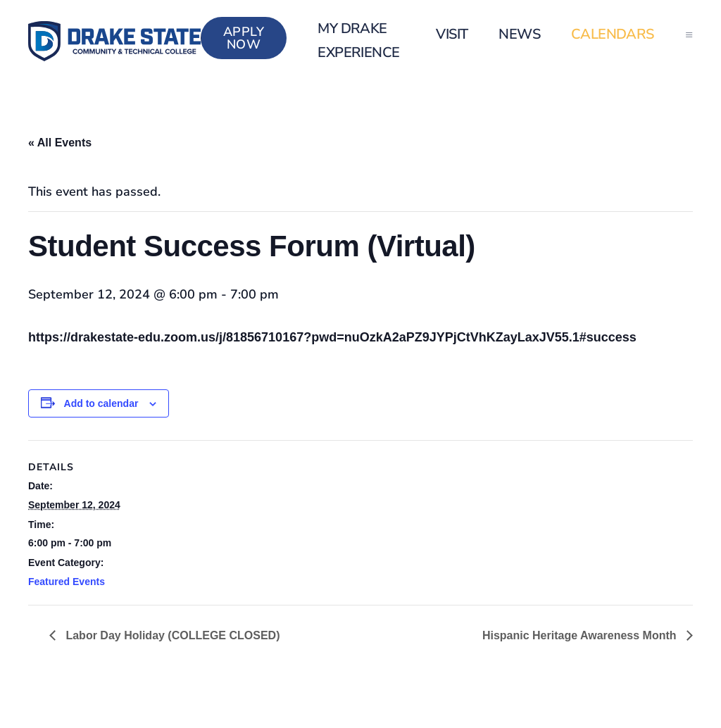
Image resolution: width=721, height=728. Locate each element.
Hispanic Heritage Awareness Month (581, 635)
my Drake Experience (358, 40)
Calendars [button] (613, 34)
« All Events (60, 143)
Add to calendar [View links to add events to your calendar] (101, 403)
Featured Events (67, 582)
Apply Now (244, 38)
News (519, 34)
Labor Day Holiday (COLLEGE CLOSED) (171, 635)
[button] (689, 34)
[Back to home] (114, 41)
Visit (452, 34)
